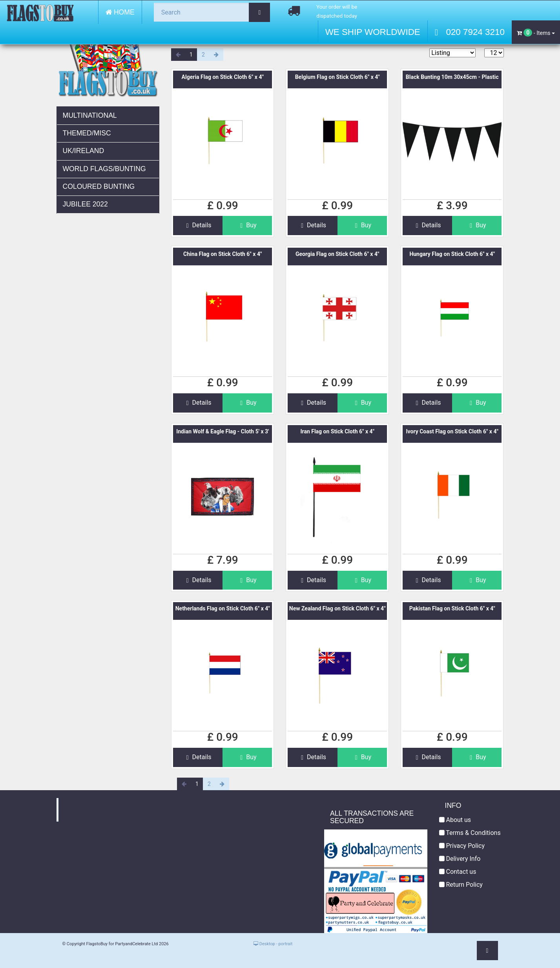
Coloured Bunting (99, 186)
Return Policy (461, 885)
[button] (487, 951)
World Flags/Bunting (104, 169)
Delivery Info (460, 859)
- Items (536, 33)
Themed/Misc (87, 133)
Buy (247, 225)
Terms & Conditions (470, 833)
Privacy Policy (462, 846)
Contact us (458, 872)
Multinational (90, 115)
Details (198, 225)
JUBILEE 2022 (85, 204)
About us (455, 820)
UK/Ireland (84, 151)
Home (120, 12)
